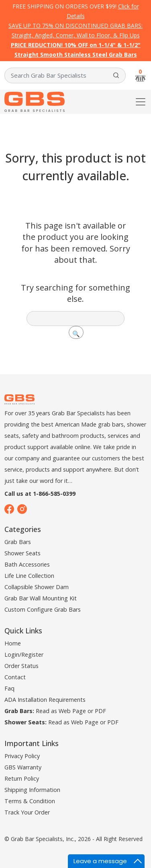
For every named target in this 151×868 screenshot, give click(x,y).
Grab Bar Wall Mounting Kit (41, 598)
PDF (100, 711)
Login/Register (24, 655)
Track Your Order (27, 812)
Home (13, 643)
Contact (15, 677)
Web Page (72, 711)
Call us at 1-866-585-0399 (40, 494)
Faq (9, 688)
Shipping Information (32, 790)
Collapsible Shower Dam (37, 587)
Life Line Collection (29, 576)
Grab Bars (18, 542)
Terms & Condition (30, 801)
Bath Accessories (27, 564)
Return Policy (22, 778)
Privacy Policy (22, 756)
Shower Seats (22, 553)
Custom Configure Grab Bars (43, 609)
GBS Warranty (23, 767)
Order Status (21, 666)
